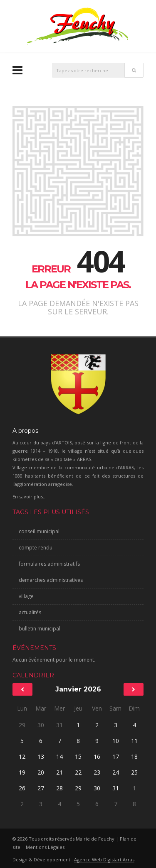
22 (78, 772)
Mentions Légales (45, 847)
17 (116, 756)
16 (97, 756)
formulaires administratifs (49, 564)
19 (22, 772)
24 (116, 772)
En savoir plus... (30, 497)
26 (22, 788)
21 (59, 772)
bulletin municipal (40, 629)
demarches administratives (51, 580)
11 (134, 741)
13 (41, 756)
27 (41, 788)
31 (59, 725)
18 (134, 756)
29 (22, 725)
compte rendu (36, 548)
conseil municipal (39, 531)
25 (134, 772)
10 (116, 741)
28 (59, 788)
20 (41, 772)
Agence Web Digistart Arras (104, 859)
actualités (30, 612)
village (26, 596)
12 (22, 756)
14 (59, 756)
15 (78, 756)
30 (41, 725)
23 (97, 772)
